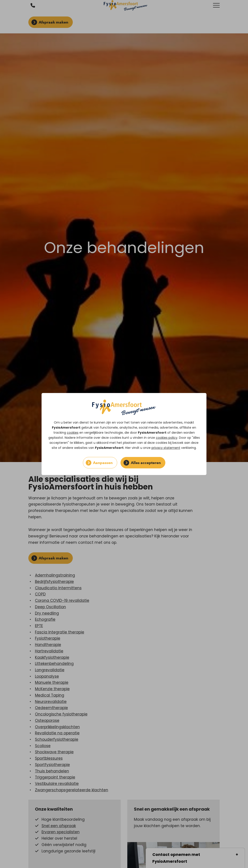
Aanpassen (103, 463)
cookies (73, 433)
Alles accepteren (146, 463)
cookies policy (167, 438)
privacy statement (166, 448)
